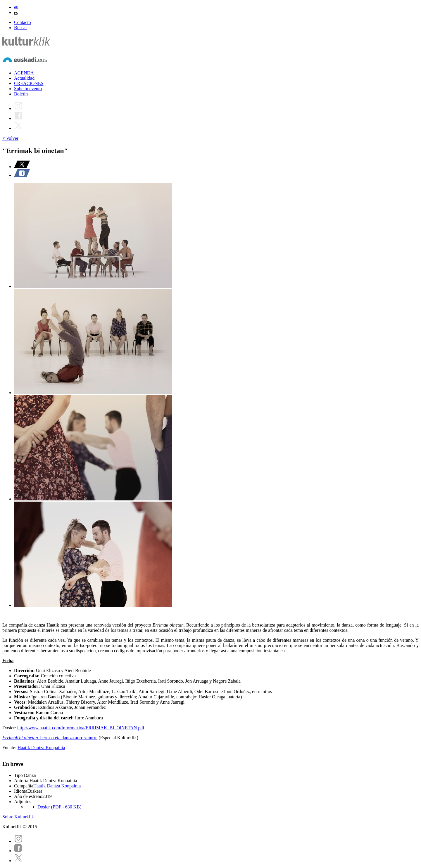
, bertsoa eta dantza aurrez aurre (50, 738)
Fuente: (10, 748)
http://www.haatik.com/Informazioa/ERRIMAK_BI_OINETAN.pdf (81, 728)
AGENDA (24, 73)
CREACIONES (29, 83)
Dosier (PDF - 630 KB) (59, 807)
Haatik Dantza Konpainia (41, 748)
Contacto (23, 22)
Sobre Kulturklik (18, 817)
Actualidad (24, 78)
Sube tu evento (28, 89)
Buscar (20, 28)
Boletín (21, 94)
